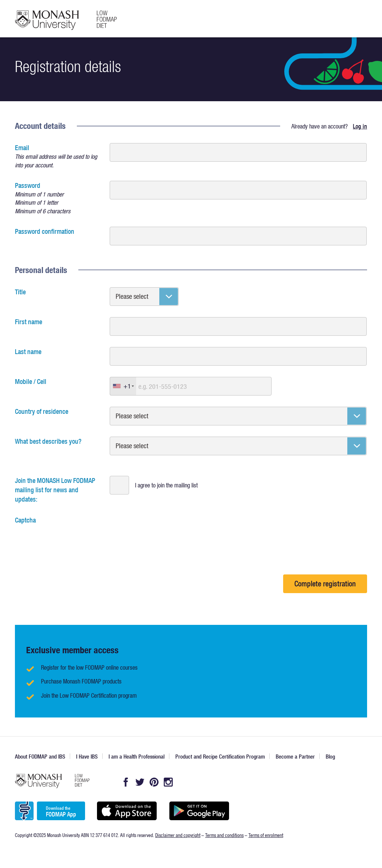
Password (58, 198)
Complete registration (325, 584)
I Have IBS (87, 757)
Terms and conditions (224, 835)
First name (29, 322)
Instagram (168, 782)
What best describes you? (48, 441)
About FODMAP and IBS (40, 757)
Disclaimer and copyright (178, 835)
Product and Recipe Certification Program (220, 757)
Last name (28, 352)
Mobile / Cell (31, 382)
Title (20, 292)
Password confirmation (45, 231)
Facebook (126, 782)
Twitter (140, 782)
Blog (330, 757)
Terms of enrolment (266, 835)
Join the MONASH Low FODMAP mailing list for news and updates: (55, 490)
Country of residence (42, 411)
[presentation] (72, 539)
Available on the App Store (127, 811)
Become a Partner (295, 757)
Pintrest (154, 782)
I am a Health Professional (137, 757)
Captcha (25, 520)
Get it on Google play (199, 811)
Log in (360, 126)
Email (58, 156)
